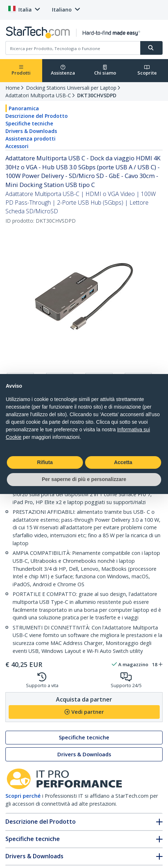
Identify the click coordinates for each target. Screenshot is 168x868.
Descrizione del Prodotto (37, 116)
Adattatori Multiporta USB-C (38, 95)
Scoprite (147, 70)
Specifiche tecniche (29, 123)
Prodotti (21, 70)
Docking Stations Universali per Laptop (71, 88)
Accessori (17, 146)
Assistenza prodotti (30, 139)
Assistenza (63, 70)
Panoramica (24, 108)
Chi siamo (105, 70)
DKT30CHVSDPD (97, 95)
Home (13, 88)
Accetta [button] (123, 462)
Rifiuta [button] (45, 462)
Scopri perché (23, 796)
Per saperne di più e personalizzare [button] (84, 479)
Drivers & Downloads (31, 131)
